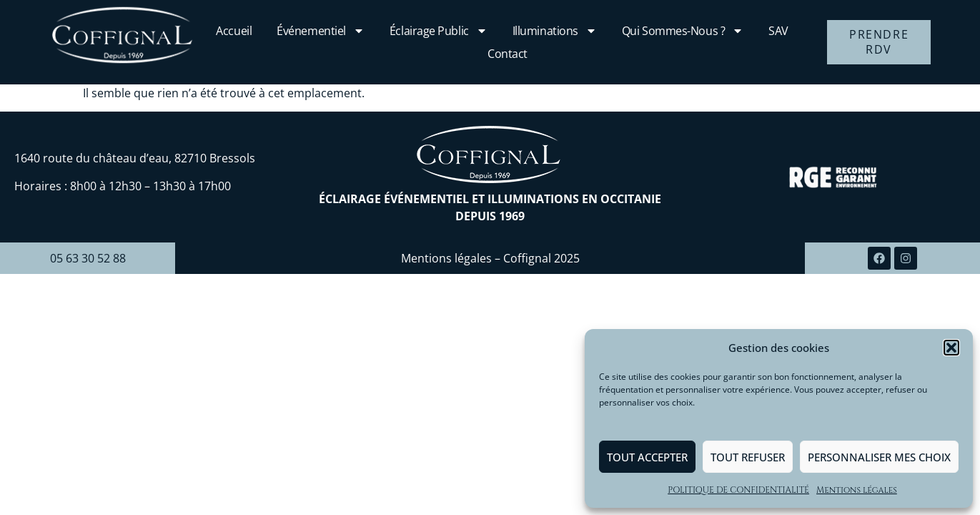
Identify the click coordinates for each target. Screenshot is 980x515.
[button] (951, 348)
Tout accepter (647, 457)
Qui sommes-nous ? (683, 31)
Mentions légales (857, 490)
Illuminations (555, 31)
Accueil (234, 31)
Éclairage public (439, 31)
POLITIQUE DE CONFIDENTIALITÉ (738, 490)
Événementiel (321, 31)
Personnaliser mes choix (879, 457)
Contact (508, 54)
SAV (778, 31)
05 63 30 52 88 (88, 258)
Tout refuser (748, 457)
